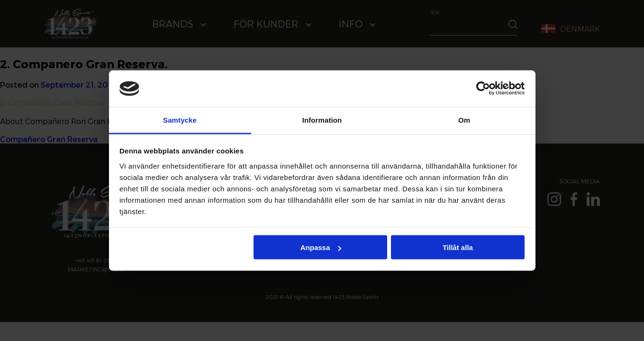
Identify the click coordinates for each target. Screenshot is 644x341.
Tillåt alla (458, 247)
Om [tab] (464, 120)
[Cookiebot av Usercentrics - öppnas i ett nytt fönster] (483, 89)
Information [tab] (322, 120)
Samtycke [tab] (180, 120)
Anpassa (321, 247)
